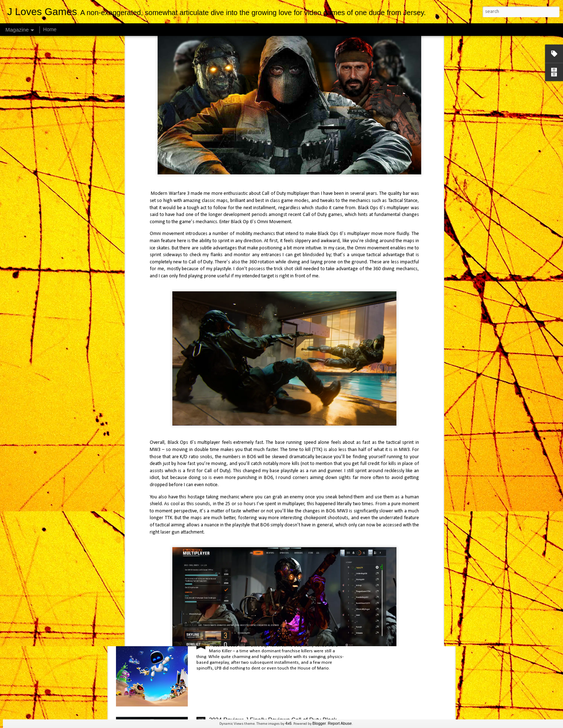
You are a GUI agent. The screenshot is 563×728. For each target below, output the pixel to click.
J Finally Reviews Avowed (242, 473)
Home (50, 29)
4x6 (288, 723)
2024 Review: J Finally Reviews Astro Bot (262, 638)
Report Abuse (340, 723)
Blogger (319, 723)
